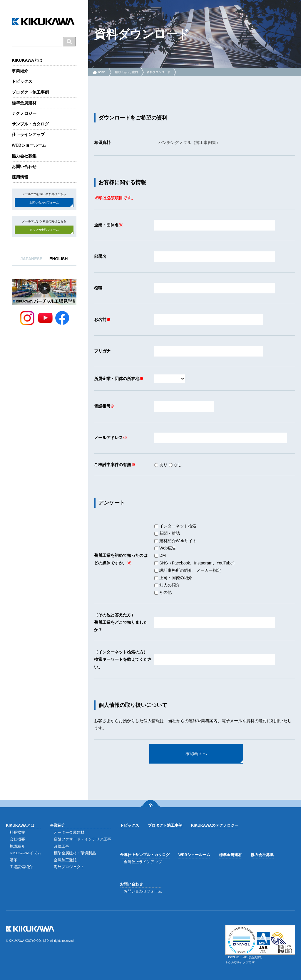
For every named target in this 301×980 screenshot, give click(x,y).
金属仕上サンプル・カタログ (145, 855)
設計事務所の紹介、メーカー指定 (188, 570)
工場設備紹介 (21, 867)
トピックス (22, 81)
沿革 (14, 860)
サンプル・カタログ (30, 124)
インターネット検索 (175, 526)
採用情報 (20, 177)
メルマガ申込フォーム (44, 230)
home (102, 72)
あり (161, 465)
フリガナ (102, 351)
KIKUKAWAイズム (25, 853)
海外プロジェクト (69, 867)
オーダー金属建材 (69, 832)
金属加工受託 (65, 860)
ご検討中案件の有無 (113, 465)
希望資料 (102, 142)
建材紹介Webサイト (175, 541)
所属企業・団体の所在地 (117, 379)
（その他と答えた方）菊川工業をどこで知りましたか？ (121, 622)
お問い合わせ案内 (126, 72)
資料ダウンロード (158, 72)
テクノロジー (24, 113)
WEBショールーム (29, 145)
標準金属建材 (24, 103)
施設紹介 (17, 846)
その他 (163, 592)
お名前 (100, 320)
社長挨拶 (17, 832)
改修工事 (61, 846)
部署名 (100, 256)
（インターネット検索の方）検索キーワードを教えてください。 (123, 659)
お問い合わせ (24, 167)
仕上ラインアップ (28, 135)
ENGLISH (58, 259)
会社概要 (17, 839)
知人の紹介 (167, 585)
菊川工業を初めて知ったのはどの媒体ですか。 (121, 559)
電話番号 (102, 406)
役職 (98, 288)
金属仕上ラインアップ (143, 862)
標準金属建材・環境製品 (75, 853)
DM (160, 555)
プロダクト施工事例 (30, 92)
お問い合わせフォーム (44, 202)
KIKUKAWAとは (27, 60)
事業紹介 (20, 71)
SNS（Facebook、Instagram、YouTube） (195, 563)
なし (175, 465)
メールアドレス (108, 438)
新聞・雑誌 (167, 533)
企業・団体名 (106, 225)
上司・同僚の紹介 (173, 578)
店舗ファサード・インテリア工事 (82, 839)
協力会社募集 (24, 156)
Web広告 (165, 548)
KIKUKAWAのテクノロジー (215, 825)
